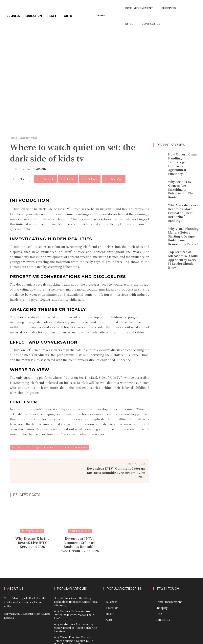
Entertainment (28, 138)
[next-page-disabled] (82, 557)
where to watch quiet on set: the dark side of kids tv (49, 447)
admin (41, 169)
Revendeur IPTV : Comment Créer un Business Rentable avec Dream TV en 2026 (116, 473)
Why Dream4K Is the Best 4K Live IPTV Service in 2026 (32, 541)
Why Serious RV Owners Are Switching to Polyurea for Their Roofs (182, 178)
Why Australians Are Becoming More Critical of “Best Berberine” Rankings (182, 197)
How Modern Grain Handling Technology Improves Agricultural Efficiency (183, 160)
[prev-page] (76, 557)
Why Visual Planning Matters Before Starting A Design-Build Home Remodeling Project (183, 217)
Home (13, 138)
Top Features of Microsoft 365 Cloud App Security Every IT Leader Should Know (182, 237)
